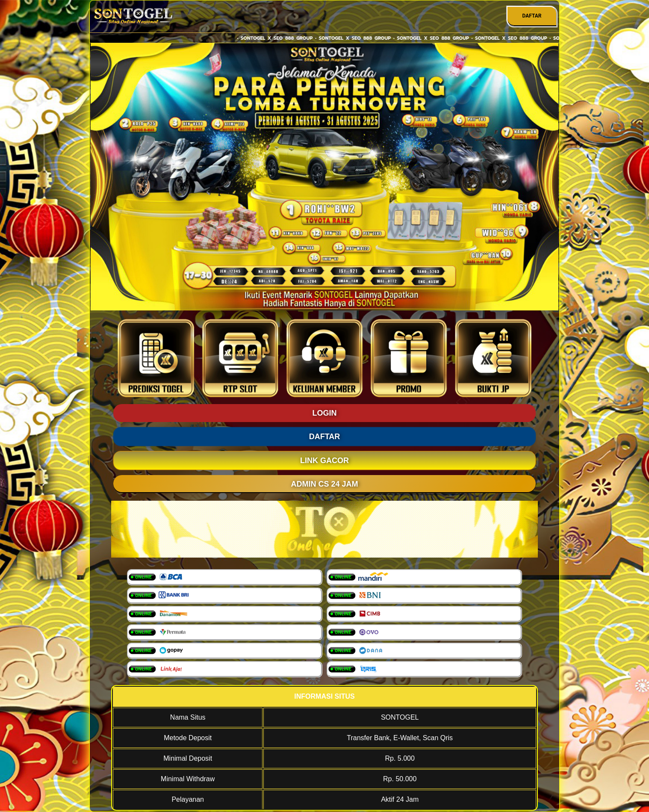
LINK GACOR (324, 461)
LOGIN (325, 413)
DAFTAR (532, 16)
